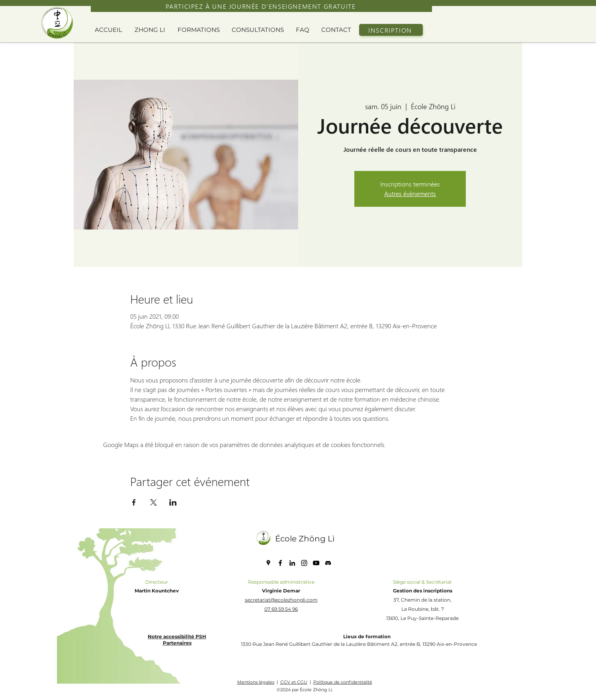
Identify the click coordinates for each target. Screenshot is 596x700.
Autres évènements (410, 193)
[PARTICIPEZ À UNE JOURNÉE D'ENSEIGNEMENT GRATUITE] (261, 6)
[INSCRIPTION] (391, 30)
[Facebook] (280, 563)
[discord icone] (328, 563)
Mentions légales (256, 682)
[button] (152, 30)
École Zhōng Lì (305, 539)
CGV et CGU (294, 682)
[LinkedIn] (292, 563)
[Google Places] (268, 563)
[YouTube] (316, 563)
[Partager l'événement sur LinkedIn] (173, 502)
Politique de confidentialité (343, 682)
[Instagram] (304, 563)
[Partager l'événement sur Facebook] (134, 502)
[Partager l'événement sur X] (153, 502)
